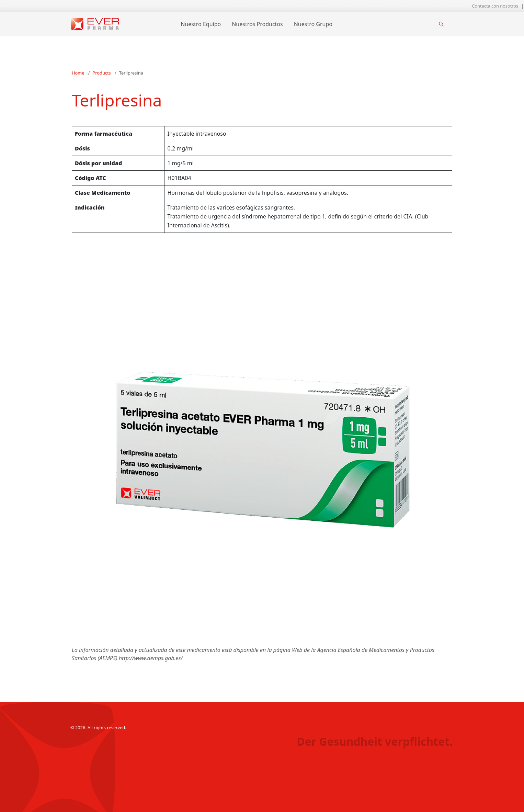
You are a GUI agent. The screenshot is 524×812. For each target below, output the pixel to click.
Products (102, 73)
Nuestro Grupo (313, 24)
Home (78, 73)
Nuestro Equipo (201, 24)
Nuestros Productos (257, 24)
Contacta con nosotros (495, 6)
